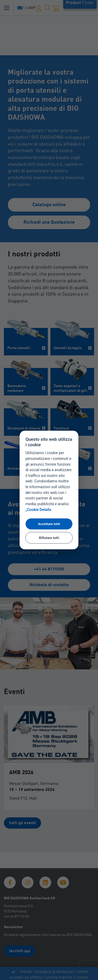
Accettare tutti (49, 524)
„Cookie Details (38, 510)
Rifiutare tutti (49, 538)
